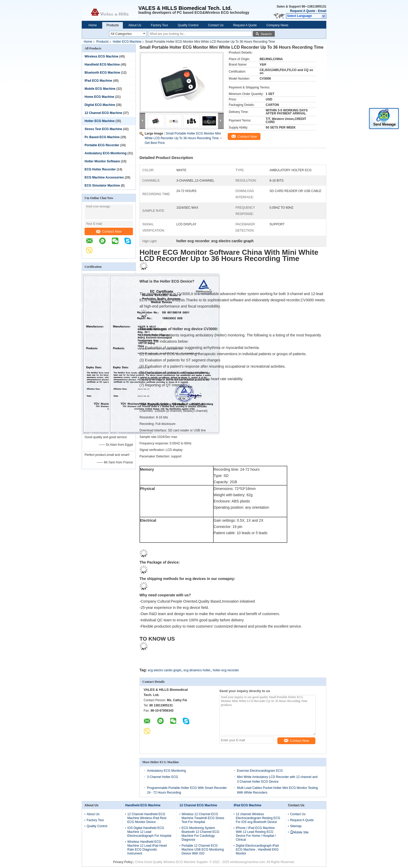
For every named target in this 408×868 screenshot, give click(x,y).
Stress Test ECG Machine (103, 129)
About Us (135, 25)
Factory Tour (160, 25)
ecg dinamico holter (197, 670)
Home (93, 25)
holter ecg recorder (226, 670)
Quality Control (188, 25)
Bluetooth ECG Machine (102, 73)
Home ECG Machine (99, 97)
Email (322, 11)
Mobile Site (299, 832)
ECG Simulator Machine (102, 186)
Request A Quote (303, 11)
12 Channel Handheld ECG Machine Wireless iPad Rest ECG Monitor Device (147, 818)
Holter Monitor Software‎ (102, 161)
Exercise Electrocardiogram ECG (260, 771)
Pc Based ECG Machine (102, 137)
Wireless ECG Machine (101, 56)
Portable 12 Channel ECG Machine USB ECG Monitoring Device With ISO (203, 850)
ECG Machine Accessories (104, 177)
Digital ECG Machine (100, 105)
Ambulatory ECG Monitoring (106, 153)
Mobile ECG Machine (100, 89)
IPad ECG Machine (98, 81)
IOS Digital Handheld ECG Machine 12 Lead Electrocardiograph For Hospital (149, 832)
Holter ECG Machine (127, 42)
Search (266, 34)
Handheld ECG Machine (102, 65)
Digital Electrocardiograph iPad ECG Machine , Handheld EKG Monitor (257, 850)
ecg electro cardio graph (165, 670)
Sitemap (296, 826)
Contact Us (216, 25)
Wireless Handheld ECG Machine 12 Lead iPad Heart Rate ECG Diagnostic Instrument (147, 848)
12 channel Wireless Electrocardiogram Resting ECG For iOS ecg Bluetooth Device (258, 818)
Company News (278, 25)
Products (113, 25)
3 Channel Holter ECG (162, 777)
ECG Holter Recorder (100, 169)
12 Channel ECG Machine (103, 113)
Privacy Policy (123, 862)
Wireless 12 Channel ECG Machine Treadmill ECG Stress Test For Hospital (203, 818)
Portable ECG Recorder (102, 145)
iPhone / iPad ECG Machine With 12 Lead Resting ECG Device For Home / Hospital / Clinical (256, 834)
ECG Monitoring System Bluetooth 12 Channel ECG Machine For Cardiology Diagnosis (200, 834)
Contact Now (109, 231)
